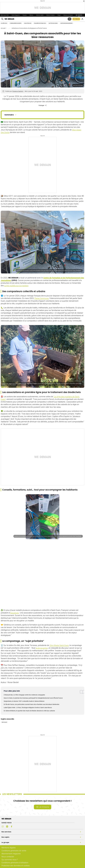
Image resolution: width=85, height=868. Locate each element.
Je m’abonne (76, 19)
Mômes (31, 15)
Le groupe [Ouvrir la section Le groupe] (5, 842)
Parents (25, 15)
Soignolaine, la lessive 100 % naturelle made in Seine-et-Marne (24, 701)
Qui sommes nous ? (10, 860)
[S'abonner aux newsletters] (70, 19)
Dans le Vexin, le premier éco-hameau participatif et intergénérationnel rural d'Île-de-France (33, 698)
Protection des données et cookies (16, 866)
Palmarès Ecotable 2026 (40, 23)
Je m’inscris (43, 807)
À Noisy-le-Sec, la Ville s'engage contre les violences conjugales (24, 695)
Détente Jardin (40, 15)
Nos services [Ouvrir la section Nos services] (6, 832)
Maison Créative (51, 15)
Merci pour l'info (5, 15)
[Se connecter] (82, 19)
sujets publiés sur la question (16, 286)
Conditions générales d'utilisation (15, 863)
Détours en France (68, 15)
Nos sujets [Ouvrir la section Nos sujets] (5, 837)
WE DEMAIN (79, 15)
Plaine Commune (42, 298)
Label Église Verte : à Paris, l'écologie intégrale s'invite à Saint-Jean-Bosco (28, 707)
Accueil (3, 28)
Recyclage (4, 722)
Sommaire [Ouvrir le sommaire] (11, 115)
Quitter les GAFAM (53, 23)
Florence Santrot (18, 91)
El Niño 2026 (4, 23)
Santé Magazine (16, 15)
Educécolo (15, 613)
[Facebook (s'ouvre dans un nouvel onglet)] (12, 826)
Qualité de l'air (28, 23)
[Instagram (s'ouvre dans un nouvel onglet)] (3, 826)
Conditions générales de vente (14, 851)
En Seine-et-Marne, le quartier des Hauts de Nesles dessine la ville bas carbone (29, 711)
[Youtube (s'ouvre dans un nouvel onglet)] (16, 826)
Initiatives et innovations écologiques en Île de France (29, 28)
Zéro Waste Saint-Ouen (59, 645)
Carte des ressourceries (66, 23)
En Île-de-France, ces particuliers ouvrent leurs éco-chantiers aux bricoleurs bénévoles (31, 704)
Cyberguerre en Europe (16, 23)
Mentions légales (9, 848)
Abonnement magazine (11, 854)
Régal (59, 15)
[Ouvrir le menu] (2, 19)
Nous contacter (8, 857)
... (8, 28)
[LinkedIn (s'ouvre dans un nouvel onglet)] (7, 826)
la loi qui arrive (42, 648)
